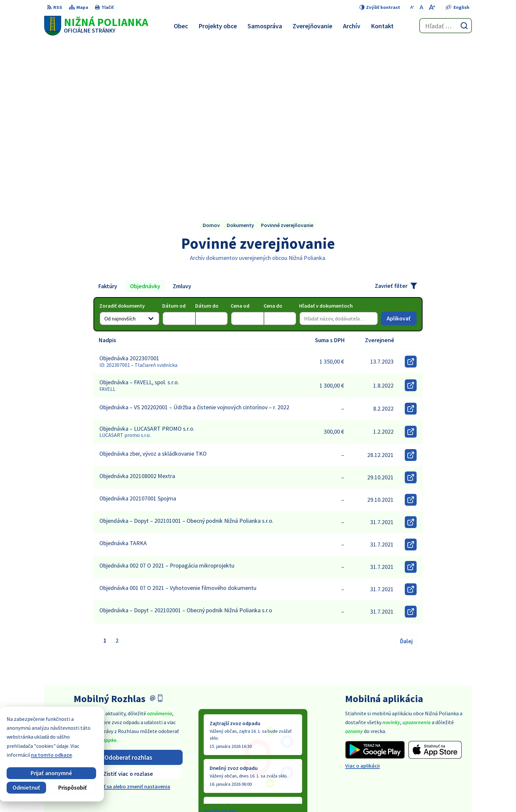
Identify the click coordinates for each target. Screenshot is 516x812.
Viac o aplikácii (362, 602)
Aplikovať (402, 156)
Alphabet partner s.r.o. (277, 794)
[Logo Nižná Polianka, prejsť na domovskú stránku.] (96, 26)
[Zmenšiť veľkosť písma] (412, 7)
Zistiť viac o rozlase (128, 610)
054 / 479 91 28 (421, 750)
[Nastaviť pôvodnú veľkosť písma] (421, 7)
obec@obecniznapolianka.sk (438, 758)
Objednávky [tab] (145, 122)
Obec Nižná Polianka (369, 794)
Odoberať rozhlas (128, 593)
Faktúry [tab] (108, 122)
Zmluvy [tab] (182, 122)
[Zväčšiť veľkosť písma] (432, 7)
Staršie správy (220, 647)
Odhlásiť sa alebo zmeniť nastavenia (128, 623)
